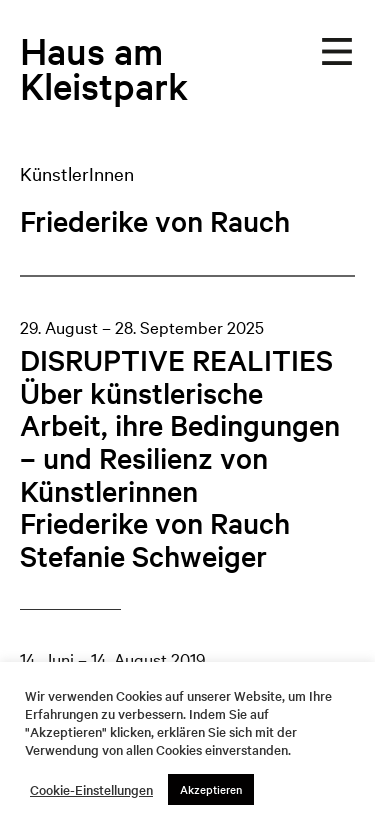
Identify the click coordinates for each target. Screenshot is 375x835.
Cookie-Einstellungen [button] (91, 790)
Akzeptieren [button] (211, 789)
